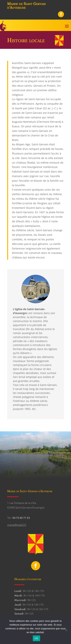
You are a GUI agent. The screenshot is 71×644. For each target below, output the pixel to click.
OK (36, 638)
